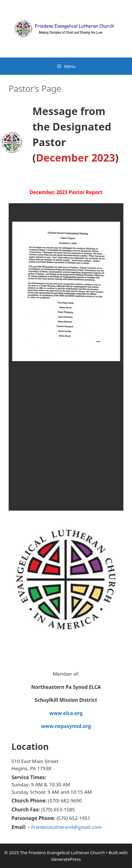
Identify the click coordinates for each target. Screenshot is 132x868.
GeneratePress (66, 859)
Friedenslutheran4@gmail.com (67, 827)
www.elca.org (66, 713)
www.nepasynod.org (66, 726)
